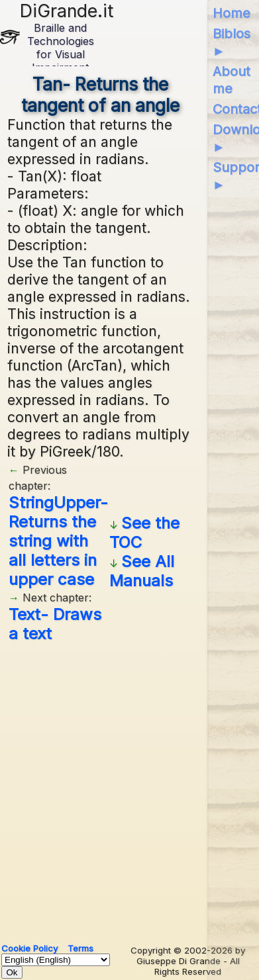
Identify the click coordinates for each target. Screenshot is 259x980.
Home (232, 13)
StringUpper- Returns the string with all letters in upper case (58, 541)
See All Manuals (142, 571)
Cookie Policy (29, 948)
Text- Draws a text (55, 624)
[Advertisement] (129, 788)
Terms (80, 948)
